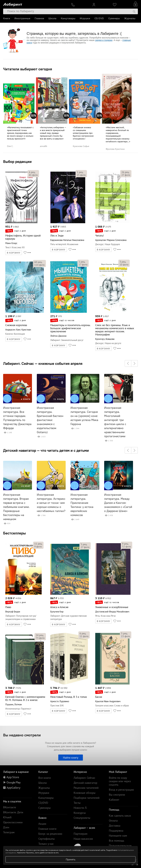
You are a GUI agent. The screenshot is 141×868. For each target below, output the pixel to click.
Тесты (77, 803)
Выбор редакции (17, 161)
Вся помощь (116, 841)
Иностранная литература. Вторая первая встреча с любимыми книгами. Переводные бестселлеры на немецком (16, 507)
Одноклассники (13, 822)
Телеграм (9, 832)
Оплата (113, 821)
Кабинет (114, 800)
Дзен (6, 827)
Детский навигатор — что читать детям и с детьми (46, 450)
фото (33, 175)
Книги (7, 18)
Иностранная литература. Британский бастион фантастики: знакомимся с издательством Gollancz (50, 420)
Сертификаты (47, 839)
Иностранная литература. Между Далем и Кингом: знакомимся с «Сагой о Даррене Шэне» (118, 503)
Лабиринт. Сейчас (84, 778)
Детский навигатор (85, 783)
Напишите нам (118, 836)
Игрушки (85, 18)
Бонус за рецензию (50, 834)
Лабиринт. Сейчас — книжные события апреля (43, 363)
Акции (42, 824)
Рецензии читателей (86, 788)
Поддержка (116, 831)
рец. (32, 172)
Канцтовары (68, 18)
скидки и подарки (104, 40)
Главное (39, 18)
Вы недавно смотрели (22, 735)
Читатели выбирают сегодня (28, 69)
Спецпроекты (82, 818)
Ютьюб (7, 817)
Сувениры (114, 18)
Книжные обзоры (85, 793)
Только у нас (46, 844)
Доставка (115, 826)
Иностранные (22, 18)
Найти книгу (71, 758)
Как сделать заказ (120, 816)
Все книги (45, 778)
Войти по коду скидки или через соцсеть (120, 781)
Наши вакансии (83, 839)
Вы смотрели (117, 795)
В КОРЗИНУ (14, 253)
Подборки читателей (87, 798)
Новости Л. (80, 808)
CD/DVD (99, 18)
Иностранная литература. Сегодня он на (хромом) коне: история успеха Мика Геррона (84, 416)
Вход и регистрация (121, 790)
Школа (52, 18)
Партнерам (81, 834)
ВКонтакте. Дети (13, 812)
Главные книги (47, 829)
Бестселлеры (14, 533)
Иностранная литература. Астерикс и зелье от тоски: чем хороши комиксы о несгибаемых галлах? (51, 503)
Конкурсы (80, 813)
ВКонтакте (10, 807)
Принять (71, 859)
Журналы (130, 18)
